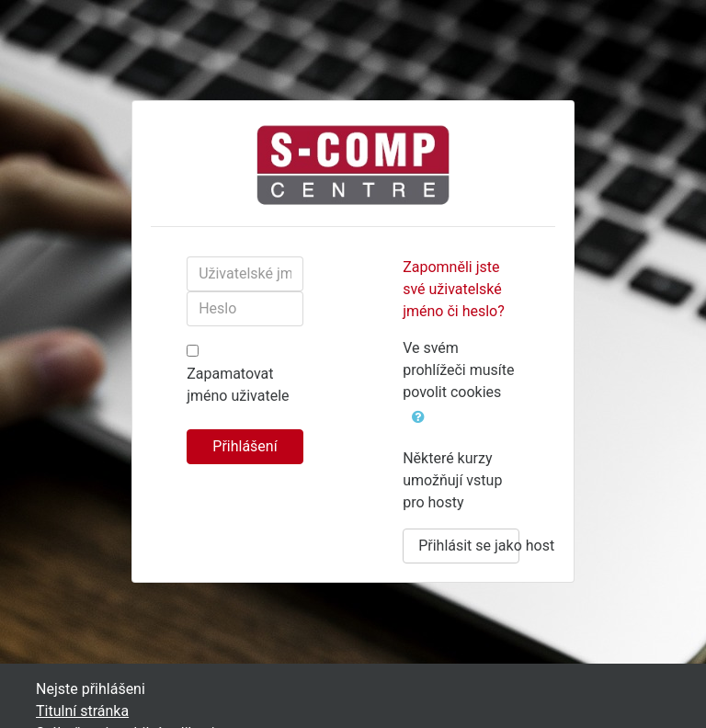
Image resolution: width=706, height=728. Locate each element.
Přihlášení (245, 446)
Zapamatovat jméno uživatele (238, 385)
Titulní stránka (82, 711)
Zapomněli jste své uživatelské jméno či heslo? (454, 289)
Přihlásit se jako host (469, 546)
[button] (418, 415)
